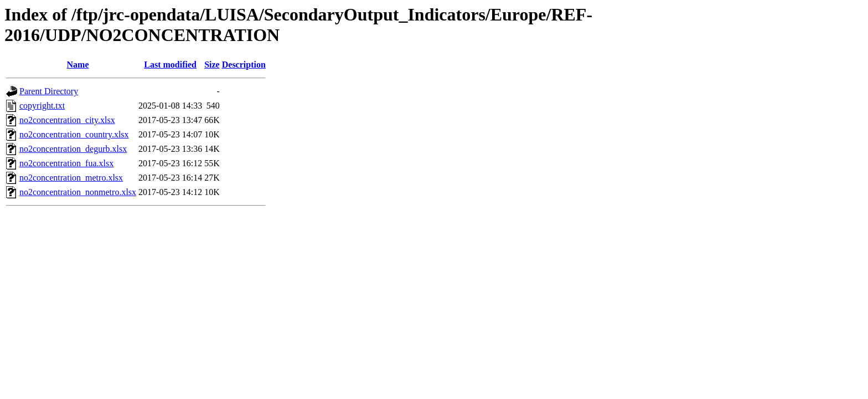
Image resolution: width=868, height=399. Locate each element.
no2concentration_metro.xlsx (71, 178)
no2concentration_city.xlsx (67, 120)
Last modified (170, 65)
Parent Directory (49, 91)
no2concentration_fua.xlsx (66, 163)
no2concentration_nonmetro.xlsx (78, 192)
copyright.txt (42, 106)
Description (244, 65)
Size (212, 65)
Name (78, 65)
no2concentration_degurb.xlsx (73, 149)
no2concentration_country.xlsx (74, 134)
